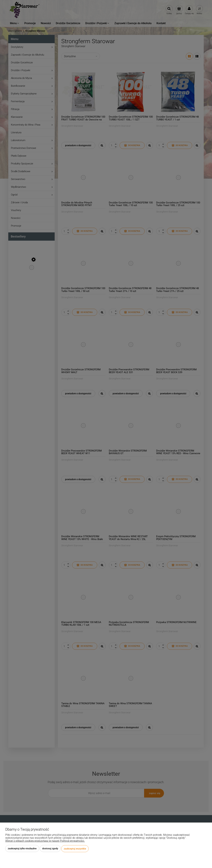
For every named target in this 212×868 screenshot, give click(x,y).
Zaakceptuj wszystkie (75, 849)
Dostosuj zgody (50, 849)
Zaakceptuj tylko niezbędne (22, 849)
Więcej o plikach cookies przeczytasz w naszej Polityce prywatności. (45, 841)
